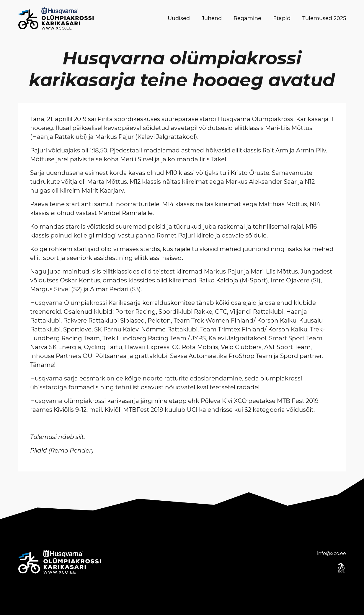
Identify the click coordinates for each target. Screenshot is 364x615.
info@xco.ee (332, 553)
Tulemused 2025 (324, 18)
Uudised (179, 18)
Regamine (247, 18)
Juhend (212, 18)
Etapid (282, 18)
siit (80, 437)
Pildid (39, 450)
